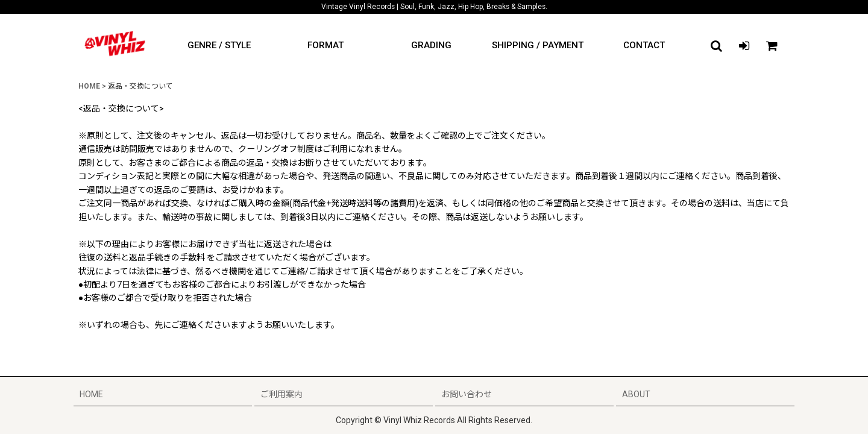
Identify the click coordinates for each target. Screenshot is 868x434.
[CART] (772, 46)
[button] (716, 46)
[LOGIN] (744, 46)
